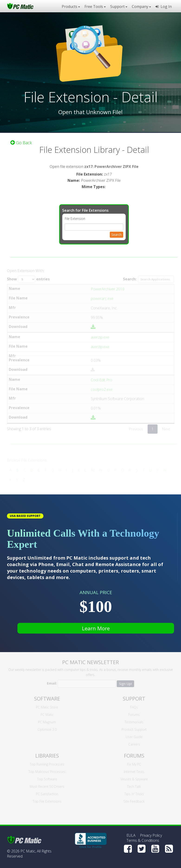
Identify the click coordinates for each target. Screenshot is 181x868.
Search (116, 234)
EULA (131, 835)
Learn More (96, 628)
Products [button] (71, 6)
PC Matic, (28, 851)
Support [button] (119, 6)
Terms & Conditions (143, 840)
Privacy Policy (151, 835)
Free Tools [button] (95, 6)
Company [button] (141, 6)
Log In (164, 6)
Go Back (21, 142)
